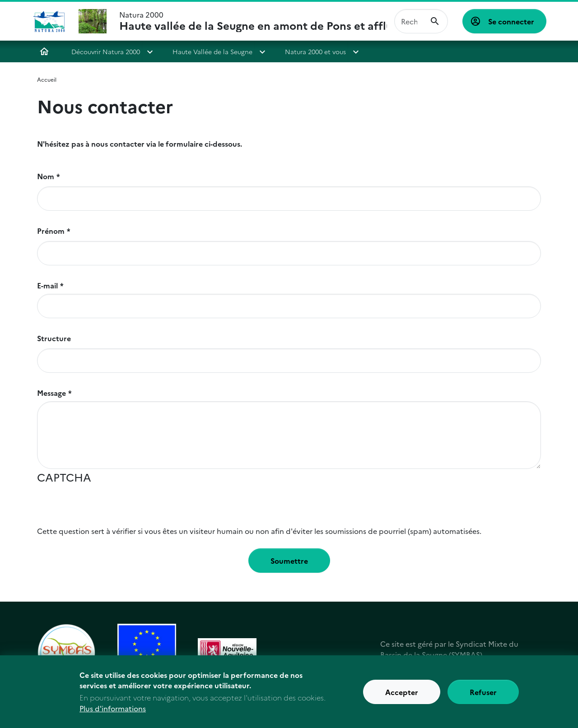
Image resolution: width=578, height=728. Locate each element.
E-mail (47, 285)
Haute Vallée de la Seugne (212, 51)
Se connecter (511, 21)
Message (51, 393)
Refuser (483, 694)
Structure (54, 338)
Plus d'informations (113, 711)
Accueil (44, 51)
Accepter (402, 694)
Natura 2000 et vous (315, 51)
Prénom (51, 231)
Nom (46, 176)
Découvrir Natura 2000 (106, 51)
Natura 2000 (253, 21)
